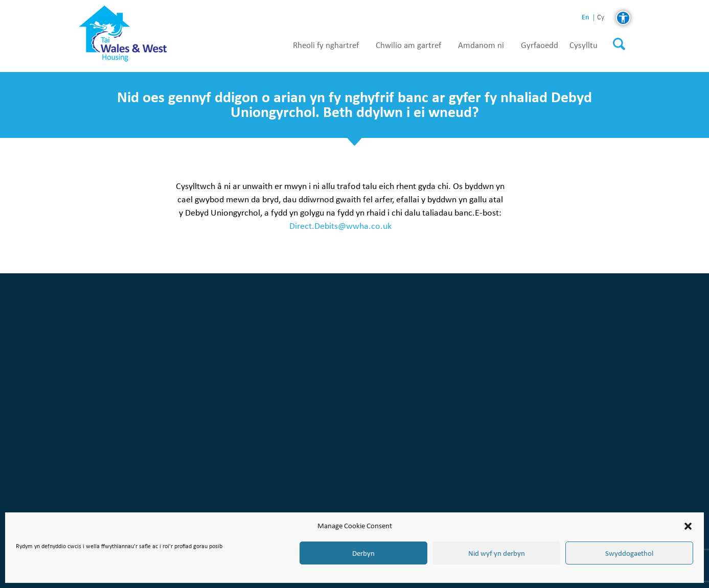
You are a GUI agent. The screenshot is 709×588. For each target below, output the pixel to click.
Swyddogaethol (629, 553)
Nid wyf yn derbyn (497, 553)
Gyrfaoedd (540, 45)
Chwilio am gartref (408, 45)
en (586, 17)
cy (601, 18)
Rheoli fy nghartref (326, 45)
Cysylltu (584, 45)
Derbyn (363, 553)
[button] (688, 526)
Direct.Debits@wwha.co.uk (340, 226)
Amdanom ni (481, 45)
